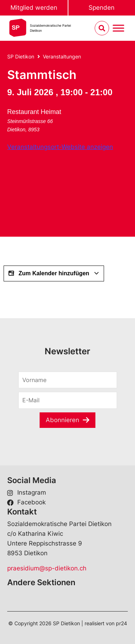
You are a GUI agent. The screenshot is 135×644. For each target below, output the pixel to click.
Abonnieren (62, 420)
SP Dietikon (21, 56)
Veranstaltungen (62, 56)
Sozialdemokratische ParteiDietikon (50, 28)
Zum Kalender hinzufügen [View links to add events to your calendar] (54, 273)
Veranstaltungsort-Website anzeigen (60, 147)
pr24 (121, 623)
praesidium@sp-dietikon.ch (47, 568)
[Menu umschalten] (118, 28)
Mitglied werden (34, 8)
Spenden (102, 8)
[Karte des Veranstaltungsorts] (61, 190)
